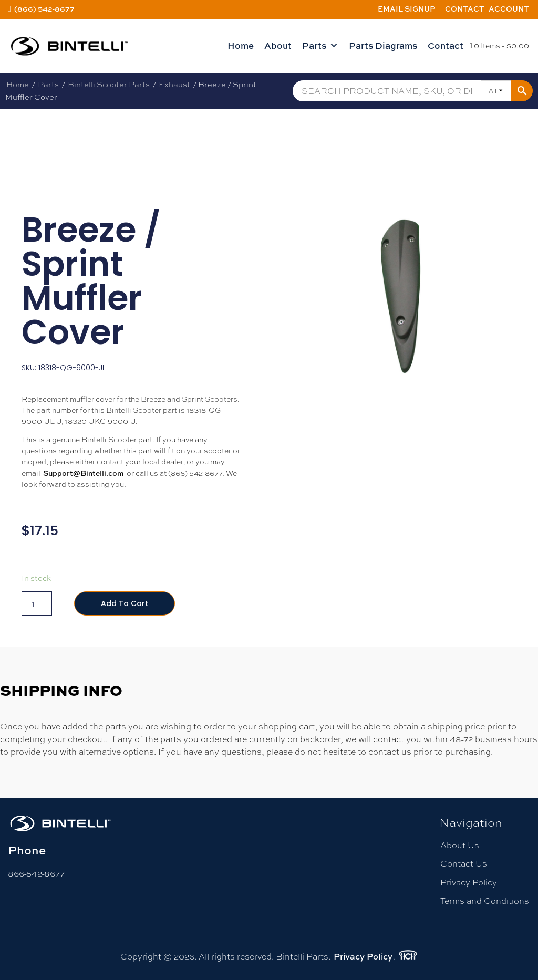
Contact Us (464, 864)
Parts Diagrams (383, 45)
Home (241, 45)
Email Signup (407, 9)
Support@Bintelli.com (84, 473)
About (278, 45)
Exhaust (174, 84)
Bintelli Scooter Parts (109, 84)
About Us (460, 845)
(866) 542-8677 (44, 9)
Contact (465, 9)
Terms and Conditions (485, 901)
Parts (320, 46)
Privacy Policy (469, 883)
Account (509, 9)
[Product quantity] (37, 603)
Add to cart (125, 603)
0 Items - (499, 46)
